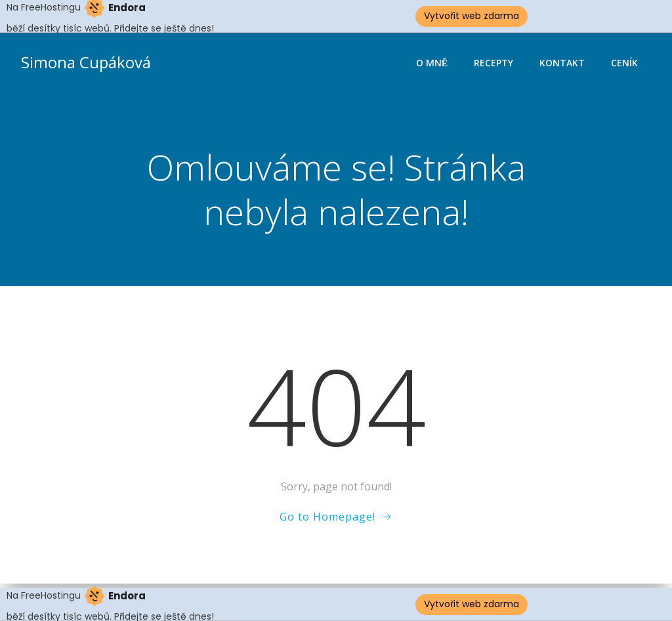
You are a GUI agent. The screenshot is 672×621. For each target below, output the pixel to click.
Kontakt (562, 63)
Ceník (624, 63)
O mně (432, 63)
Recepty (493, 63)
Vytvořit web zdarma (472, 16)
